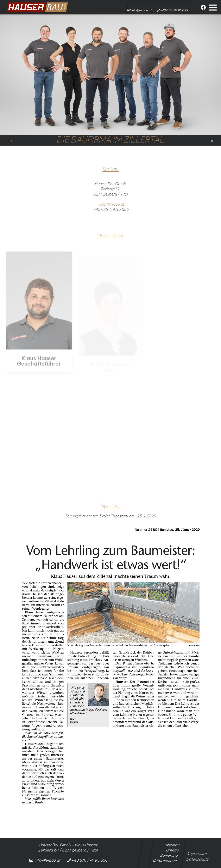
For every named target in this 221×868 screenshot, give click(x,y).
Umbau (172, 850)
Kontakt (111, 169)
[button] (213, 7)
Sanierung (169, 855)
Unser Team (110, 236)
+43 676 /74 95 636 (111, 209)
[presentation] (5, 141)
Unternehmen (165, 860)
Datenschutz (196, 859)
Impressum (197, 854)
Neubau (173, 845)
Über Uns (111, 507)
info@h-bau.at (112, 204)
